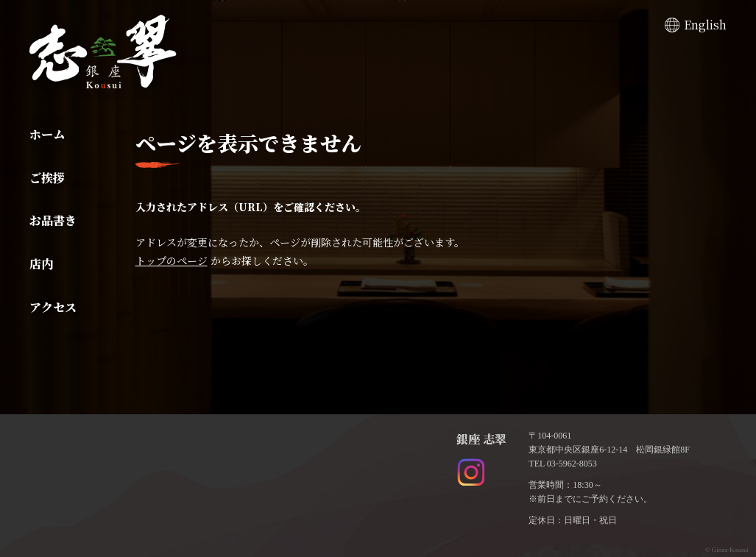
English (705, 25)
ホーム (47, 134)
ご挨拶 (47, 178)
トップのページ (172, 260)
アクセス (53, 307)
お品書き (53, 220)
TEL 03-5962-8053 (563, 464)
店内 (41, 264)
